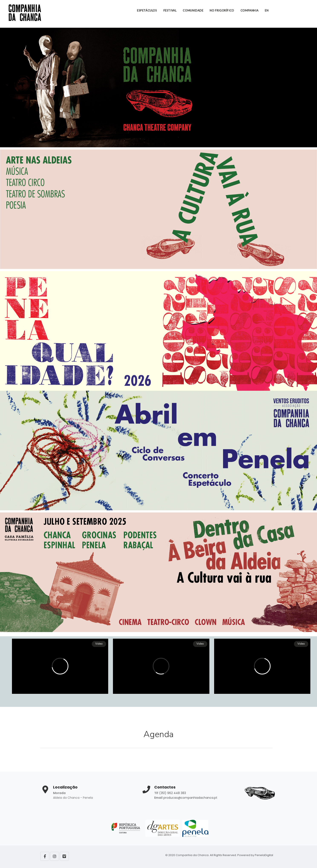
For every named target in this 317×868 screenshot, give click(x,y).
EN (267, 10)
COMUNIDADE (193, 10)
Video (99, 644)
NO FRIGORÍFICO (222, 10)
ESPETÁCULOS (147, 10)
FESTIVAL (170, 10)
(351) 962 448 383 (173, 793)
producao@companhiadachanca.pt (190, 798)
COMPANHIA (249, 10)
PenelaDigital (264, 855)
